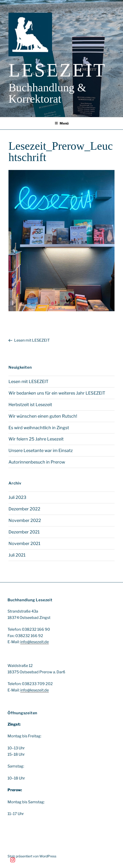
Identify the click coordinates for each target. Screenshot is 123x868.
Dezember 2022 (24, 509)
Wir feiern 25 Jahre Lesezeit (36, 439)
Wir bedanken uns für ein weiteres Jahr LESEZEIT (57, 393)
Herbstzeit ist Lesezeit (30, 405)
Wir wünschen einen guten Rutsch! (43, 416)
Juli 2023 (17, 497)
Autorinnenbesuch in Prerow (37, 462)
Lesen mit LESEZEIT (29, 382)
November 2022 (25, 520)
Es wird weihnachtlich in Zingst (39, 428)
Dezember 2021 (24, 532)
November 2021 (24, 543)
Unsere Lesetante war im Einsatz (41, 450)
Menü (62, 123)
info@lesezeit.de (35, 642)
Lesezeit (57, 70)
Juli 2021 (17, 555)
